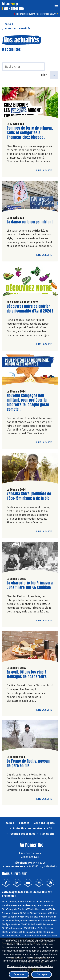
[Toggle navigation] (56, 8)
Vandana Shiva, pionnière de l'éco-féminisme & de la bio (29, 496)
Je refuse (19, 974)
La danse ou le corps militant (30, 222)
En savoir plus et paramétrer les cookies (30, 966)
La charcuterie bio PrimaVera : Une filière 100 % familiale (30, 585)
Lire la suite (45, 170)
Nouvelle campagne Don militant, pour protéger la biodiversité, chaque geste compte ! (28, 402)
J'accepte (42, 974)
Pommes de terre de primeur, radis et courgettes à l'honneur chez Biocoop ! (30, 133)
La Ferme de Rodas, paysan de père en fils (28, 763)
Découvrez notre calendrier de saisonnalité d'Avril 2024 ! (30, 309)
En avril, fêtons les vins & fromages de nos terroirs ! (28, 674)
